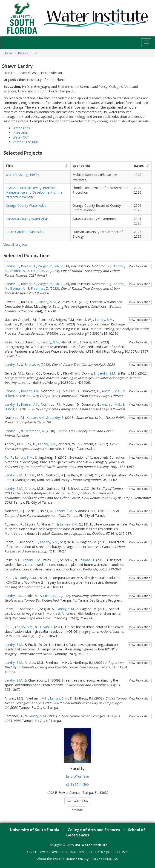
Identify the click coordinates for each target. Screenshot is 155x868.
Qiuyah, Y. (46, 627)
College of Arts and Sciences (94, 830)
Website (77, 810)
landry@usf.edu (78, 776)
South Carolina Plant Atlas (25, 232)
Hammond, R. (35, 431)
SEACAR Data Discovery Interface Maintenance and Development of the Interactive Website (34, 192)
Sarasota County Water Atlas (27, 219)
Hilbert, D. (12, 396)
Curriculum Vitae (78, 801)
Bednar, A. (18, 271)
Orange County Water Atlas (26, 205)
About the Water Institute (56, 859)
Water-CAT (21, 137)
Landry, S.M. (47, 302)
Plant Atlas (21, 133)
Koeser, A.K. (30, 391)
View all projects (16, 244)
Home (8, 53)
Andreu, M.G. (111, 391)
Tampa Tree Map (26, 142)
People (23, 53)
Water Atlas (21, 128)
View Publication (140, 266)
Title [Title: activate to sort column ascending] (9, 166)
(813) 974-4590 (77, 784)
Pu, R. (9, 457)
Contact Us (109, 859)
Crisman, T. (87, 560)
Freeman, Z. (40, 271)
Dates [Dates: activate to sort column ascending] (139, 166)
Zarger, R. (45, 266)
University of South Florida (35, 830)
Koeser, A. (29, 266)
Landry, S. (12, 266)
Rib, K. (59, 266)
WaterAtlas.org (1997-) (22, 175)
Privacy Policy (88, 859)
